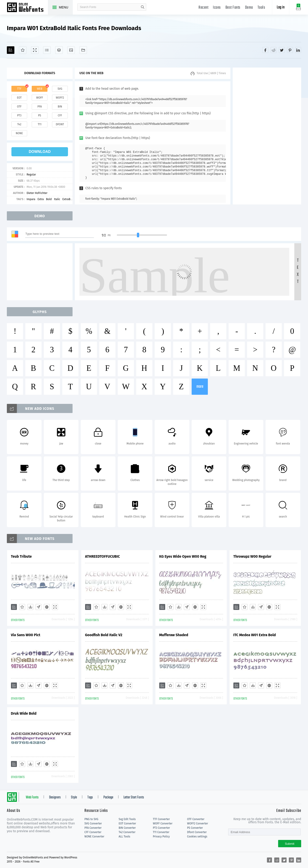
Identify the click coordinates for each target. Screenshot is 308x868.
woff (39, 98)
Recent (203, 8)
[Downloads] (30, 607)
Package (108, 797)
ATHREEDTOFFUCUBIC (103, 556)
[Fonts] (83, 50)
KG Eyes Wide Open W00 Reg (183, 556)
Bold (49, 199)
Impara (31, 199)
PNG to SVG (91, 819)
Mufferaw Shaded (174, 635)
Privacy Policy (161, 837)
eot (19, 98)
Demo (249, 8)
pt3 (19, 115)
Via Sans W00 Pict (26, 635)
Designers (55, 797)
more (200, 387)
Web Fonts (32, 797)
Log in (281, 7)
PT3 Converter (161, 828)
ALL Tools (124, 837)
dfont (60, 124)
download (40, 152)
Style (74, 797)
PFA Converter (93, 828)
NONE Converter (94, 837)
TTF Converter (161, 819)
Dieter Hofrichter (37, 193)
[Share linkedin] (298, 50)
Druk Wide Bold (24, 713)
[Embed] (47, 607)
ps (40, 115)
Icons (217, 8)
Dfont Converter (197, 832)
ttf (19, 89)
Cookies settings (197, 837)
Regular (31, 175)
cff (60, 115)
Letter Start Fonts (134, 797)
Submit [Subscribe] (290, 844)
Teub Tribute (21, 556)
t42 (19, 124)
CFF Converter (93, 832)
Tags (90, 797)
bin (60, 107)
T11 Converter (161, 832)
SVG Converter (93, 824)
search (143, 7)
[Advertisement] (267, 136)
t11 (39, 124)
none (19, 133)
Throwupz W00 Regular (252, 556)
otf (19, 107)
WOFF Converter (163, 824)
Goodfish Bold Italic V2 (104, 635)
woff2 (60, 98)
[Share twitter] (282, 50)
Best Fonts (233, 8)
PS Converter (195, 828)
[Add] (11, 50)
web (40, 89)
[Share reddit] (274, 50)
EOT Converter (127, 824)
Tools (261, 8)
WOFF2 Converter (198, 824)
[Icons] (71, 50)
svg (60, 89)
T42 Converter (127, 832)
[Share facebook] (265, 50)
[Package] (59, 50)
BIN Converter (127, 828)
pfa (40, 107)
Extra (40, 199)
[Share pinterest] (290, 50)
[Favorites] (23, 50)
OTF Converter (196, 819)
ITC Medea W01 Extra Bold (255, 635)
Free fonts (27, 8)
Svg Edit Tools (127, 819)
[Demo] (35, 50)
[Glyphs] (47, 50)
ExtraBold (68, 199)
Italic (57, 199)
